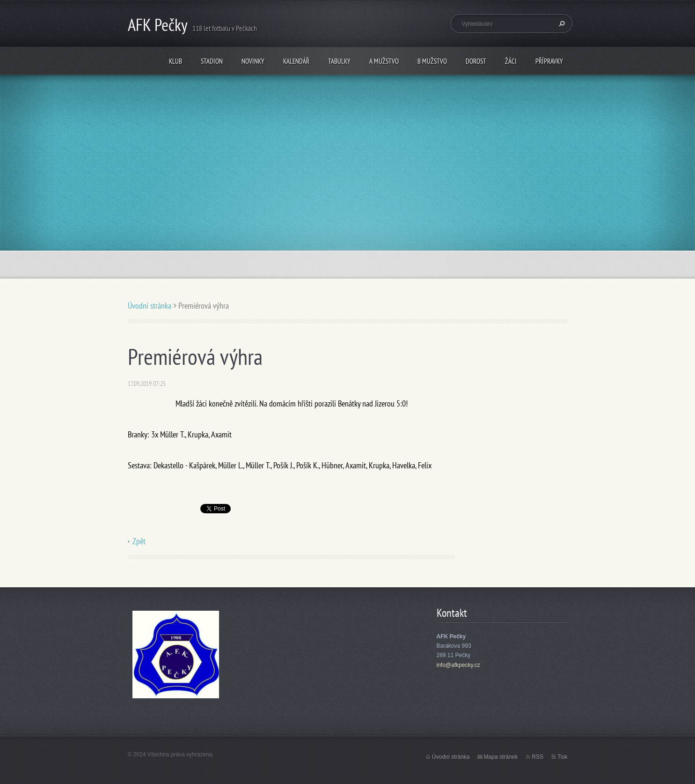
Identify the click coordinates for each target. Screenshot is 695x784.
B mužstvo (432, 61)
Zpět (139, 541)
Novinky (253, 61)
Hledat (561, 23)
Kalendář (296, 61)
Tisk (563, 757)
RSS (538, 757)
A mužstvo (384, 61)
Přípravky (549, 61)
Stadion (212, 61)
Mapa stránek (501, 757)
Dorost (476, 61)
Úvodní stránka (150, 306)
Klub (176, 61)
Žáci (511, 61)
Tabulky (339, 61)
